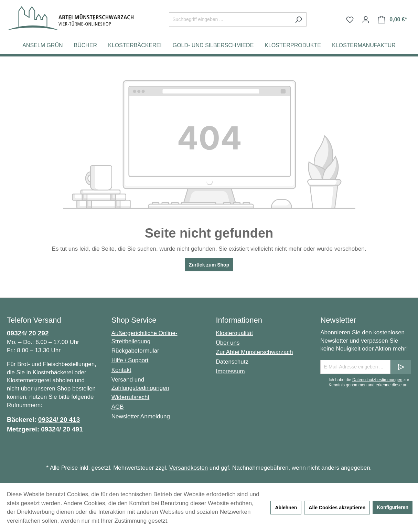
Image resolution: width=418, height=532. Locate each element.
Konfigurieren (393, 507)
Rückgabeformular (135, 351)
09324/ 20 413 (59, 420)
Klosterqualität (235, 333)
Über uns (228, 343)
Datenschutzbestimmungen (377, 380)
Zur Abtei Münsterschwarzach (255, 352)
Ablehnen (286, 508)
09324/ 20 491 (62, 429)
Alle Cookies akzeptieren (337, 508)
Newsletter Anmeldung (141, 416)
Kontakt (121, 370)
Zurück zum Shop (209, 265)
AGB (118, 407)
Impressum (231, 371)
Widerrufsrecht (131, 397)
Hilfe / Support (130, 360)
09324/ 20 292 (28, 333)
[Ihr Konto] (366, 20)
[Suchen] (298, 19)
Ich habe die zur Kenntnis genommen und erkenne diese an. (369, 382)
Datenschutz (232, 362)
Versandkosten (189, 468)
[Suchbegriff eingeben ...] (230, 19)
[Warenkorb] (392, 20)
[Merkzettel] (350, 20)
